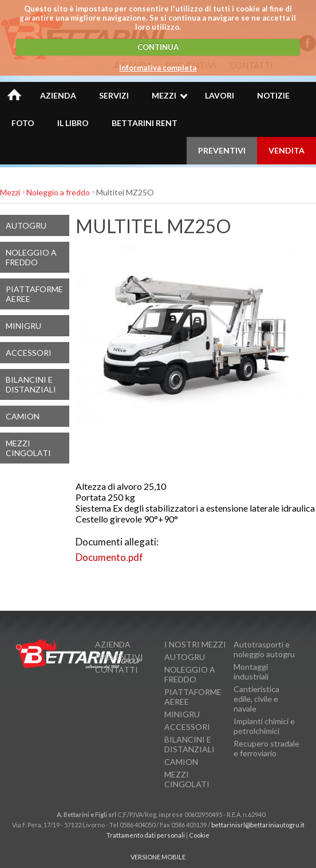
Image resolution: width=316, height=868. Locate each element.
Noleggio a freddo (58, 192)
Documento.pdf (109, 557)
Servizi (114, 95)
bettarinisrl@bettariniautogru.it (258, 825)
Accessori (29, 353)
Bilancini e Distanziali (31, 384)
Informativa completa (158, 68)
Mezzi (164, 95)
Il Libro (73, 123)
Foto (23, 123)
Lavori (220, 95)
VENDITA (287, 150)
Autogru (26, 225)
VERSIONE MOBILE (158, 857)
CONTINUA (158, 47)
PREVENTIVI (222, 150)
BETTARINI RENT (145, 123)
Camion (23, 416)
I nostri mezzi (195, 644)
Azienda (58, 95)
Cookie (199, 835)
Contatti (116, 669)
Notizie (273, 95)
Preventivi (119, 657)
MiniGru (23, 326)
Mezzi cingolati (28, 448)
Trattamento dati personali (146, 835)
